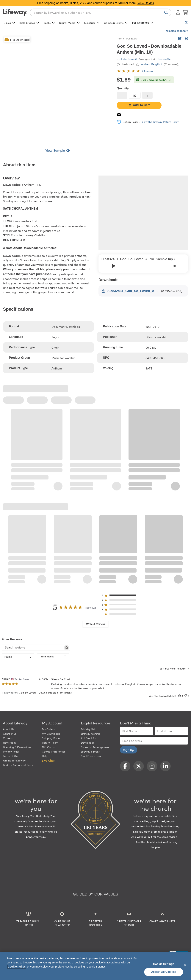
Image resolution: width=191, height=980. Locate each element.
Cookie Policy (17, 967)
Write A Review (95, 624)
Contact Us (10, 734)
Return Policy (50, 742)
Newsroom (9, 742)
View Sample (58, 150)
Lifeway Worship (91, 734)
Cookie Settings (164, 964)
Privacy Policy (11, 751)
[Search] (165, 12)
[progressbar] (178, 266)
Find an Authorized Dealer (19, 765)
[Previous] (105, 266)
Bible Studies (29, 23)
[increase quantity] (147, 95)
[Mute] (170, 266)
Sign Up (129, 750)
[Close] (185, 965)
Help (45, 756)
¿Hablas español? (177, 31)
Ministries (92, 23)
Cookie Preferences (54, 751)
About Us (8, 729)
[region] (95, 966)
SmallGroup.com (91, 756)
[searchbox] (33, 648)
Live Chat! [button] (49, 760)
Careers (8, 738)
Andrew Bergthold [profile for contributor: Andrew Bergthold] (152, 64)
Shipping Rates (51, 738)
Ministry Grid (89, 729)
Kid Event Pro (89, 738)
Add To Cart (139, 105)
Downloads (88, 742)
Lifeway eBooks (90, 751)
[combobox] (100, 12)
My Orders (48, 729)
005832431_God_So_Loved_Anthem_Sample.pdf (131, 291)
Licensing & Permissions (17, 747)
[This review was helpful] (179, 696)
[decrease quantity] (122, 95)
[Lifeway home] (15, 12)
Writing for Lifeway (14, 760)
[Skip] (122, 266)
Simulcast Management (95, 747)
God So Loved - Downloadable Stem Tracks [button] (45, 692)
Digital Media (69, 23)
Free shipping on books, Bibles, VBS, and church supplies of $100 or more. (96, 3)
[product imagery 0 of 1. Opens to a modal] (58, 90)
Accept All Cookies (164, 972)
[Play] (113, 266)
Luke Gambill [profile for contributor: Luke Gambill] (129, 59)
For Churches (143, 23)
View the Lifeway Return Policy (160, 122)
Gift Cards (48, 747)
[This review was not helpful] (186, 696)
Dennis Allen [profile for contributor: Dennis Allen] (165, 59)
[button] (120, 596)
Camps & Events (116, 23)
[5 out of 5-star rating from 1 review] (135, 71)
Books (49, 23)
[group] (143, 264)
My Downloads (51, 734)
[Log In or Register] (178, 12)
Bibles (9, 23)
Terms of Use (11, 756)
